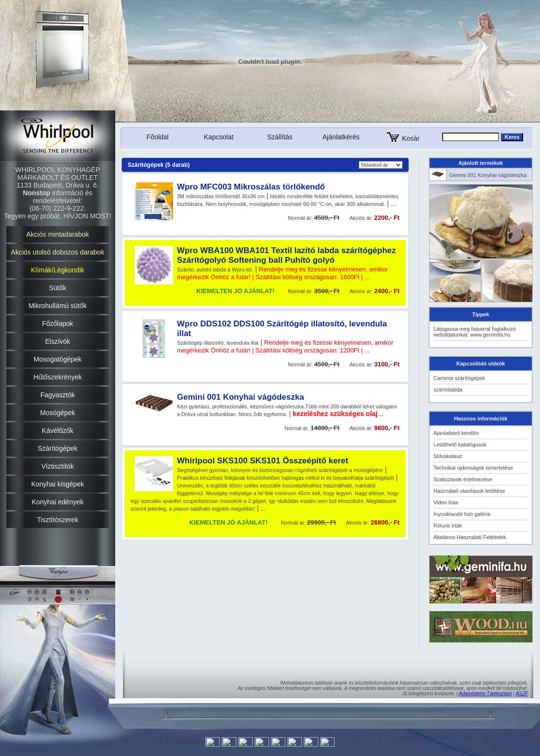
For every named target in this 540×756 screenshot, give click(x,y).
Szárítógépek (58, 448)
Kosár (402, 138)
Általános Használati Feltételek (470, 537)
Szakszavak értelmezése (463, 479)
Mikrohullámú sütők (58, 306)
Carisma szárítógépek (459, 378)
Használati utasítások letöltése (469, 491)
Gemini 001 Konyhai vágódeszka (241, 397)
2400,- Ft (387, 291)
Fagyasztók (58, 395)
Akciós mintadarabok (58, 234)
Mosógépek (57, 413)
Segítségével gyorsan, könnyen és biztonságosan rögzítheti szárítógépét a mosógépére (280, 470)
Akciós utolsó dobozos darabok (58, 252)
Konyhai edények (58, 502)
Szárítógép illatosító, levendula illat (218, 343)
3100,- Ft (387, 364)
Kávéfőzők (58, 431)
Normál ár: (301, 364)
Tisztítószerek (58, 520)
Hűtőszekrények (57, 377)
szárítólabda (448, 390)
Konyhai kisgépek (58, 484)
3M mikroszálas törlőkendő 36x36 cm (221, 196)
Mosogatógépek (58, 359)
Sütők (58, 288)
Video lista (446, 502)
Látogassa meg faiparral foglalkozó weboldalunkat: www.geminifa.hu (475, 332)
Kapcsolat (219, 137)
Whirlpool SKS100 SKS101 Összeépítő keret (263, 461)
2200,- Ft (387, 218)
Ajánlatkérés (341, 137)
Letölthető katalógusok (460, 445)
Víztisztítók (58, 466)
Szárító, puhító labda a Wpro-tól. (215, 270)
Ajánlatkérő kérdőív (456, 433)
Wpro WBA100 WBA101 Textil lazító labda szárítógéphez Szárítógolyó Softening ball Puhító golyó (286, 255)
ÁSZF (522, 694)
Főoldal (158, 137)
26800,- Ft (385, 522)
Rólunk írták (448, 526)
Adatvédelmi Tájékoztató (486, 694)
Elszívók (57, 341)
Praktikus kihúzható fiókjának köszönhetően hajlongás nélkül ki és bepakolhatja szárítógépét (285, 478)
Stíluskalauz (448, 456)
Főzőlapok (58, 324)
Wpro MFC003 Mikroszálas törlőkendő (251, 187)
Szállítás (280, 137)
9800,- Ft (387, 428)
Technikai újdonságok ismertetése (473, 468)
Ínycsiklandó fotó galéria (462, 514)
